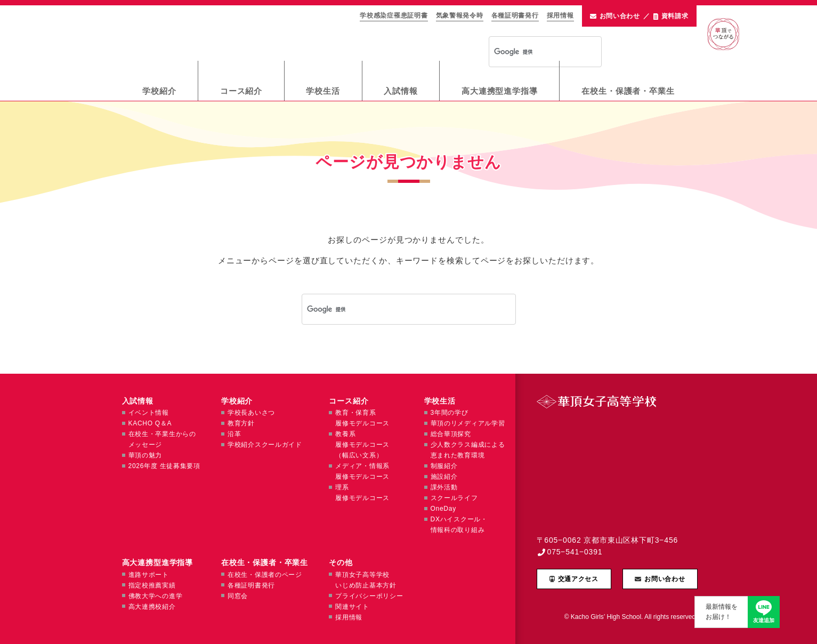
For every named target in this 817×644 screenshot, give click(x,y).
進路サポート (149, 575)
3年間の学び (450, 413)
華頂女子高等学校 (223, 33)
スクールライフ (454, 498)
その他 (341, 562)
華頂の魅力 (145, 455)
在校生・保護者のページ (265, 575)
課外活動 (444, 487)
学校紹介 (159, 91)
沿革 (234, 434)
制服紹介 (444, 466)
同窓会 (238, 596)
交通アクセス (578, 579)
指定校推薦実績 (152, 585)
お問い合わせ (665, 579)
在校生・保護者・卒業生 (628, 91)
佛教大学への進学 (156, 596)
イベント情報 (149, 413)
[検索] (531, 52)
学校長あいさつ (251, 413)
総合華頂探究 (451, 434)
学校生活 (323, 91)
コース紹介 (241, 91)
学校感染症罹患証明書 (394, 15)
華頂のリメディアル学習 (468, 423)
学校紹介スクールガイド (265, 445)
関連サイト (352, 607)
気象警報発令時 (460, 15)
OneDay (443, 509)
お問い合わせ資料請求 (639, 16)
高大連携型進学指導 (500, 91)
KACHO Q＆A (150, 423)
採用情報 (560, 15)
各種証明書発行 (515, 15)
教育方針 (241, 423)
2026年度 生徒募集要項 (164, 466)
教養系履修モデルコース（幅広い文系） (362, 445)
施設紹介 (444, 477)
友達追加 (764, 620)
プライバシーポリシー (369, 596)
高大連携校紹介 (152, 607)
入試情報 (401, 91)
